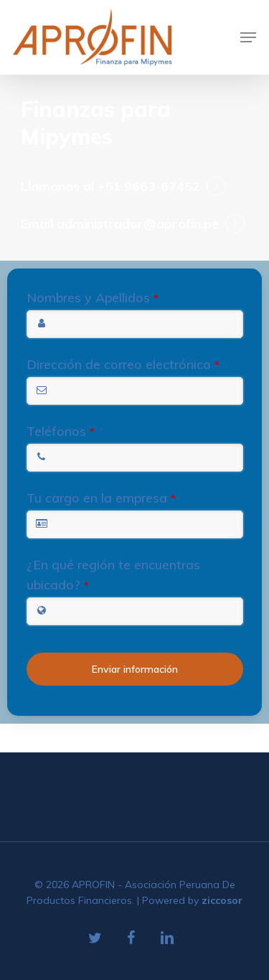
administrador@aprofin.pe (138, 224)
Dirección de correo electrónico (123, 364)
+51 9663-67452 (149, 186)
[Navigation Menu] (248, 37)
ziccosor (222, 900)
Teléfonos (61, 431)
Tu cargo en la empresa (101, 498)
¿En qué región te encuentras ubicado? (113, 575)
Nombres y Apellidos (93, 298)
